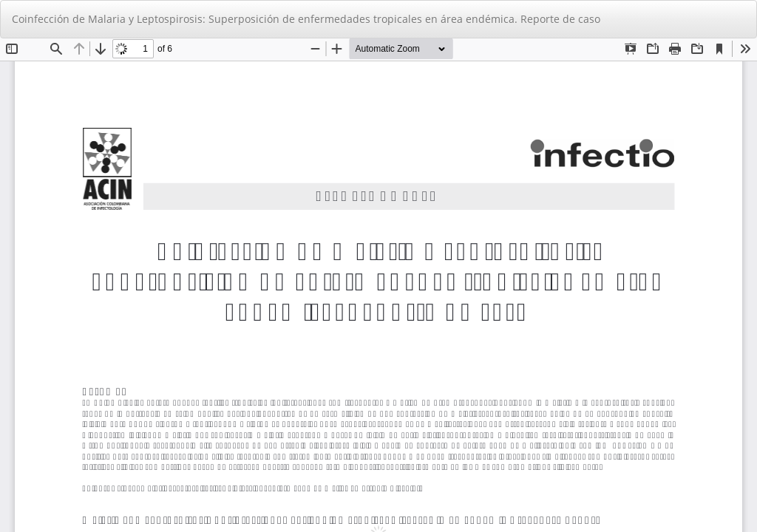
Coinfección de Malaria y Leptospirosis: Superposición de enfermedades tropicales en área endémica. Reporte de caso (306, 19)
